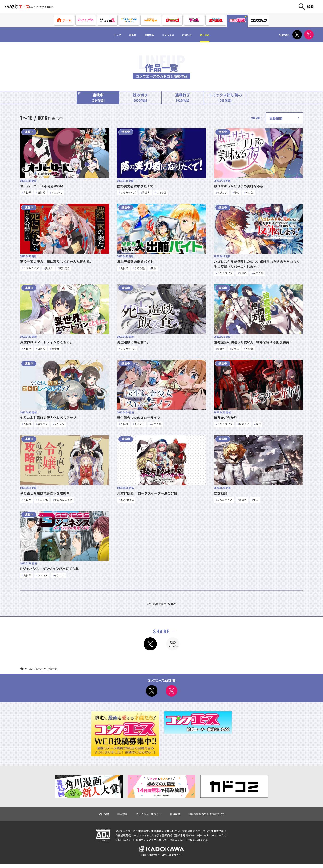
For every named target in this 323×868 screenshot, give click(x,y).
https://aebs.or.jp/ (199, 842)
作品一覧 (52, 671)
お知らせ (195, 35)
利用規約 (119, 816)
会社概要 (100, 816)
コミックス (170, 35)
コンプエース (36, 671)
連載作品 (144, 35)
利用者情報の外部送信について (209, 816)
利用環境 (175, 816)
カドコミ (218, 35)
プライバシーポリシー (147, 816)
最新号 (123, 35)
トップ (103, 35)
